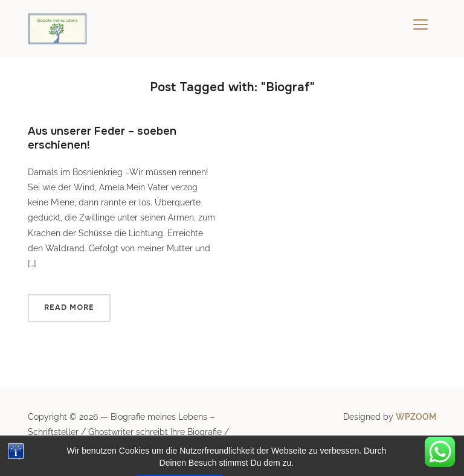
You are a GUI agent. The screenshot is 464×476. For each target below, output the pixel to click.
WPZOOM (416, 417)
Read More (69, 307)
